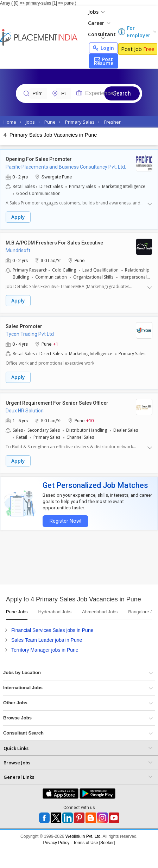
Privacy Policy (56, 843)
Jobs (96, 12)
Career (99, 23)
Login (103, 48)
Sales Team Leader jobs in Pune (47, 640)
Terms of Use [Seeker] (94, 843)
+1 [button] (56, 344)
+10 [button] (90, 420)
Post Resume (104, 61)
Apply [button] (18, 217)
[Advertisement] (66, 560)
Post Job (138, 49)
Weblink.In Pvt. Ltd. (84, 836)
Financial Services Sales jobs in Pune (52, 630)
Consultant (102, 35)
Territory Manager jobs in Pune (45, 650)
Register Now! (65, 521)
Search (122, 93)
